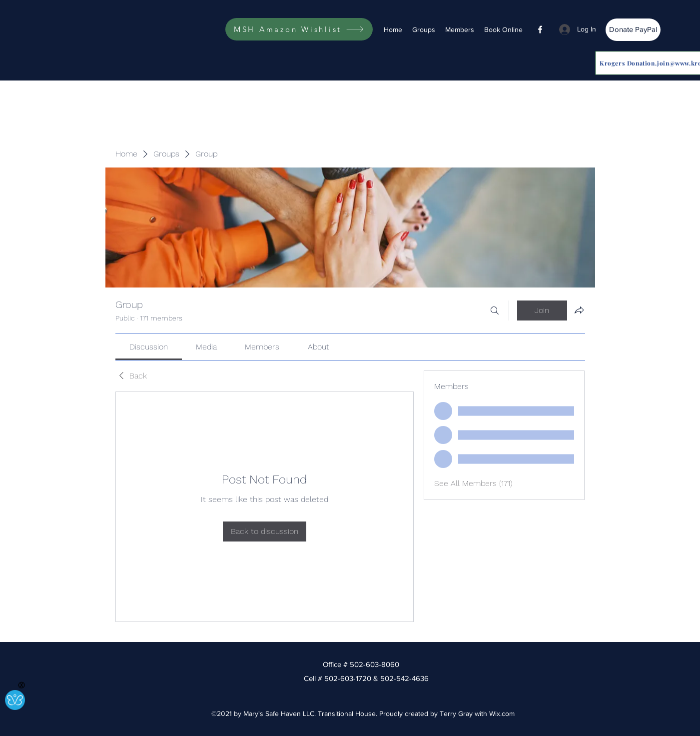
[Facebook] (540, 29)
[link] (149, 347)
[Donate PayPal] (633, 30)
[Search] (495, 310)
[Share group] (579, 310)
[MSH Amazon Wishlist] (299, 29)
